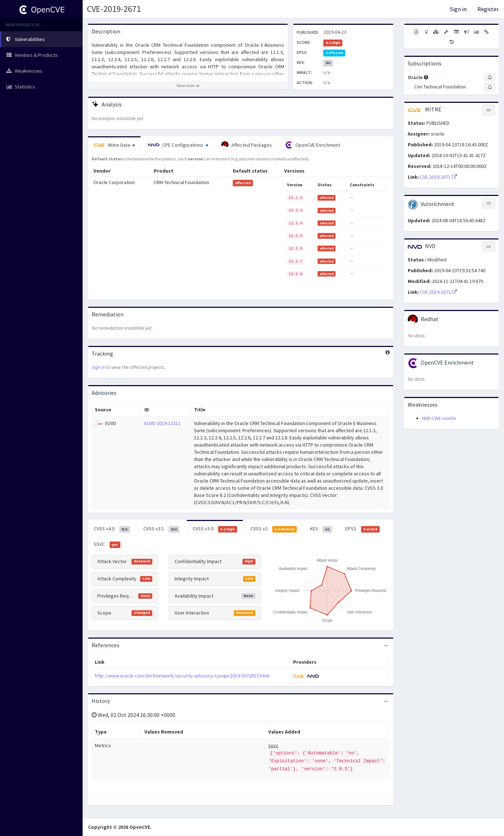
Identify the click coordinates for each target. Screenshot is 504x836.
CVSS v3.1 (161, 529)
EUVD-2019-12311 (163, 423)
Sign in (458, 9)
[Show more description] (188, 86)
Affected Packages (247, 145)
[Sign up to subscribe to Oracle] (490, 77)
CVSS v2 (274, 529)
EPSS (362, 529)
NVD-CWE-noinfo (439, 418)
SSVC (107, 544)
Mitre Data (114, 145)
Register (488, 9)
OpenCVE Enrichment (313, 145)
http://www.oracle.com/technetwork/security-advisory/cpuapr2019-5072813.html (182, 676)
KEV (321, 529)
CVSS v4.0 (112, 529)
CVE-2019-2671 (114, 9)
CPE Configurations (178, 145)
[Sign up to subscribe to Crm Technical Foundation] (490, 87)
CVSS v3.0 (215, 529)
